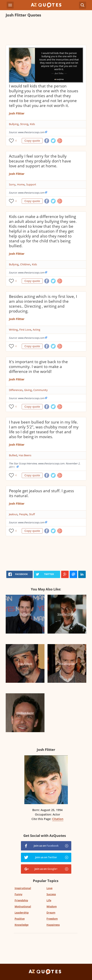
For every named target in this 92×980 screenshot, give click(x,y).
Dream (51, 912)
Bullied (13, 455)
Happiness (53, 925)
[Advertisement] (46, 32)
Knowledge (22, 925)
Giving (28, 390)
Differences (16, 390)
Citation (58, 819)
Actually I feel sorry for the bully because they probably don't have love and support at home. (40, 161)
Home (21, 184)
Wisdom (52, 906)
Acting (36, 330)
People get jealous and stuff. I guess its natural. (41, 493)
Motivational (23, 906)
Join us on (46, 846)
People (23, 514)
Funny (18, 894)
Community (41, 390)
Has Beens (25, 455)
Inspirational (23, 888)
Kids (32, 124)
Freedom (52, 919)
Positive (20, 919)
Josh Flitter (17, 113)
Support (31, 184)
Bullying (14, 124)
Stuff (32, 514)
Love (49, 888)
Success (51, 894)
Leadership (22, 912)
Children (25, 264)
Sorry (12, 184)
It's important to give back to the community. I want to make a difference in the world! (38, 367)
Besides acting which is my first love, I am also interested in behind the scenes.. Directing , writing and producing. (43, 304)
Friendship (21, 900)
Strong (24, 124)
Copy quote (32, 141)
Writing (13, 330)
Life (49, 900)
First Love (25, 330)
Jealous (13, 514)
